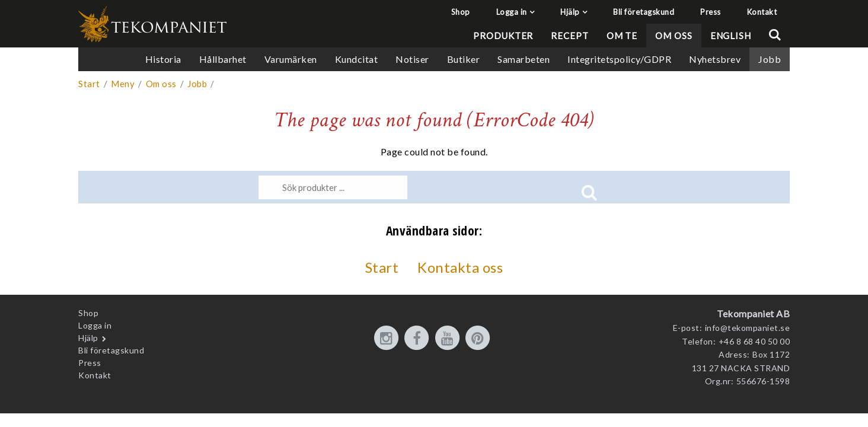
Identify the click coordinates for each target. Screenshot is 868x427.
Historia (163, 59)
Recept (569, 36)
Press (711, 12)
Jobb (770, 59)
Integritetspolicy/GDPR (619, 59)
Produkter (503, 36)
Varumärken (291, 59)
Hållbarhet (223, 59)
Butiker (464, 59)
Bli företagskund (644, 12)
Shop (461, 12)
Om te (622, 36)
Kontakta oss (460, 267)
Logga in (512, 12)
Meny (123, 84)
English (731, 36)
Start (89, 84)
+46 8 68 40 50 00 (754, 341)
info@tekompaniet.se (748, 328)
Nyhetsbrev (715, 59)
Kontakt (762, 12)
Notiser (412, 59)
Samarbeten (524, 59)
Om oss (674, 36)
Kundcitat (357, 59)
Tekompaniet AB (753, 313)
